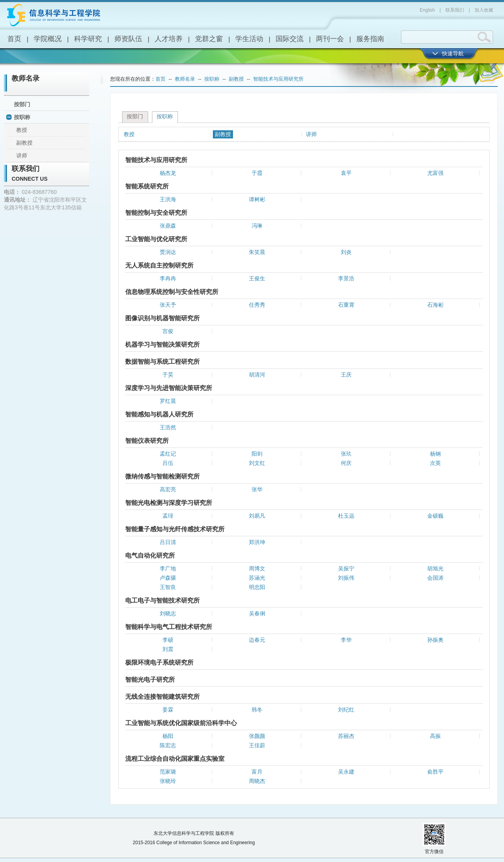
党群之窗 (209, 39)
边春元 (257, 640)
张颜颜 (257, 736)
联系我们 (455, 10)
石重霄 (346, 305)
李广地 (168, 568)
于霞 (257, 173)
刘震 (168, 649)
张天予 (168, 305)
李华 (346, 640)
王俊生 (257, 278)
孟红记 (168, 454)
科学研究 (88, 39)
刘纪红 (346, 710)
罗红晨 (168, 401)
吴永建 (346, 772)
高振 (435, 736)
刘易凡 (257, 516)
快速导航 (453, 54)
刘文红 (257, 463)
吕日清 (168, 542)
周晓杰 (257, 781)
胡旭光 (435, 568)
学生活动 (249, 39)
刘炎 (346, 252)
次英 (435, 463)
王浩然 (168, 427)
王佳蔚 (257, 745)
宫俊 (168, 331)
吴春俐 (257, 613)
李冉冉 (168, 278)
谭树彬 (257, 199)
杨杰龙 (168, 173)
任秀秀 (257, 305)
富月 (257, 772)
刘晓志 (168, 613)
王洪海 (168, 199)
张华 (257, 489)
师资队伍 (128, 39)
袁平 (346, 173)
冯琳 (257, 226)
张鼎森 (168, 226)
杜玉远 (346, 516)
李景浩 (346, 278)
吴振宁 (346, 568)
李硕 (168, 640)
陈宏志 (168, 745)
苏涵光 (257, 578)
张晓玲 (168, 781)
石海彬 (435, 305)
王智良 (168, 587)
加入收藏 (484, 10)
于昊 (168, 375)
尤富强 (435, 173)
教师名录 (26, 78)
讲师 (22, 155)
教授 (22, 130)
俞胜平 (435, 772)
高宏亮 (168, 489)
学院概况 (48, 39)
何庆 (346, 463)
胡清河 (257, 375)
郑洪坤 (257, 542)
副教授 (24, 143)
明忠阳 (257, 587)
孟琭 (168, 516)
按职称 (22, 117)
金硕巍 (435, 516)
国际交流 (290, 39)
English (427, 10)
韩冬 (257, 710)
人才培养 (169, 39)
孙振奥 (435, 640)
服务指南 (370, 39)
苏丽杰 (346, 736)
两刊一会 (330, 39)
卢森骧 (168, 578)
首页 (14, 39)
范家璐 (168, 772)
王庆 (346, 375)
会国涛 (435, 578)
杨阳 (168, 736)
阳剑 (257, 454)
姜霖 (168, 710)
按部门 (22, 104)
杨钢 (435, 454)
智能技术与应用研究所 (278, 79)
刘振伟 (346, 578)
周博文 (257, 568)
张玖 (346, 454)
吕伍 (168, 463)
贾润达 (168, 252)
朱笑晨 (257, 252)
